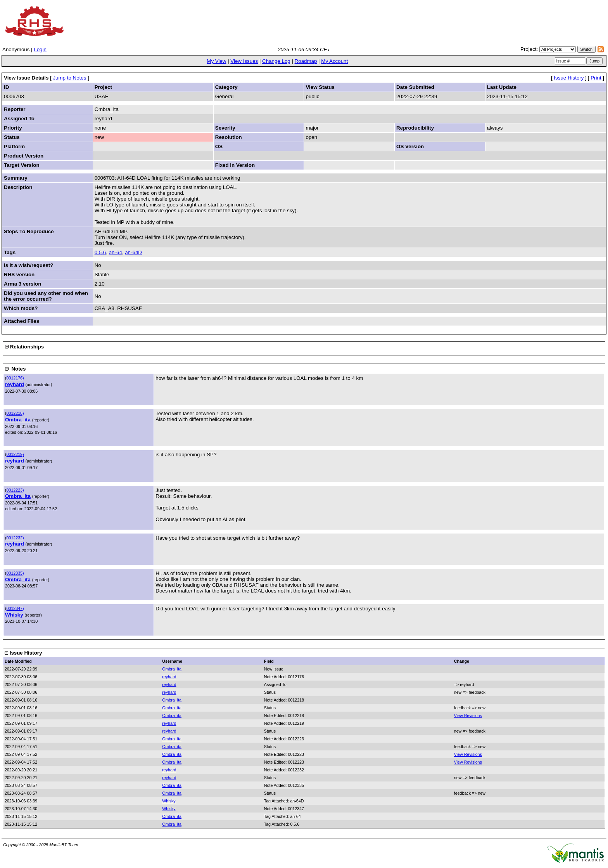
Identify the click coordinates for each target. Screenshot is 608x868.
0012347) (15, 608)
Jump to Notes (69, 78)
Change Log (276, 61)
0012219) (15, 454)
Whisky (14, 615)
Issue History (569, 78)
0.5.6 (100, 252)
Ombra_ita (18, 420)
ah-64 (116, 252)
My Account (334, 61)
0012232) (15, 538)
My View (216, 61)
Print (596, 78)
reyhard (15, 384)
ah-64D (133, 252)
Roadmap (306, 61)
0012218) (15, 413)
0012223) (15, 490)
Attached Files (22, 321)
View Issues (244, 61)
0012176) (15, 378)
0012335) (15, 573)
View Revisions (468, 716)
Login (40, 49)
